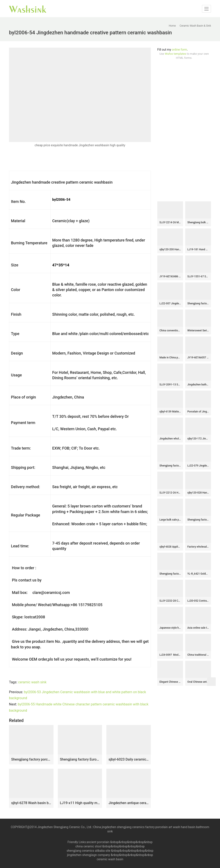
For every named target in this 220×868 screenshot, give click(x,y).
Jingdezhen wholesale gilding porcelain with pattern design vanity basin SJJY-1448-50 (170, 439)
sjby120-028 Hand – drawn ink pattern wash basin (198, 493)
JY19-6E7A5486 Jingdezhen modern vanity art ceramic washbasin (170, 276)
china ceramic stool (89, 846)
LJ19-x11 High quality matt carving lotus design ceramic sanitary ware (80, 803)
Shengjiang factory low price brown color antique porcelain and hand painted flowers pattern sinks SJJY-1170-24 (198, 520)
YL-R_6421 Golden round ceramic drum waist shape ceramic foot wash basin (198, 574)
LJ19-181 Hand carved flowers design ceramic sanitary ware (198, 249)
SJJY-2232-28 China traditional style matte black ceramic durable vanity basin (170, 601)
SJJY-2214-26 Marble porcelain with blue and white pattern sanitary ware (170, 222)
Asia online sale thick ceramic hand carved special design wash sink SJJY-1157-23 (198, 628)
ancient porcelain (98, 842)
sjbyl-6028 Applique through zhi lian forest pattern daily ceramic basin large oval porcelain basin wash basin (170, 547)
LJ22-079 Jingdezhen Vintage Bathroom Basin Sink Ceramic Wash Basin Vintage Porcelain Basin (198, 466)
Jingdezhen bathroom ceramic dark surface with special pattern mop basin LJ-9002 (198, 385)
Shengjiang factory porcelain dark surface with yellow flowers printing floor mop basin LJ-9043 (31, 759)
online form (180, 50)
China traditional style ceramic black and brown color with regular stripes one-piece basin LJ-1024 (198, 655)
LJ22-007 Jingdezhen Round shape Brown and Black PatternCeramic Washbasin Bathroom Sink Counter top (170, 303)
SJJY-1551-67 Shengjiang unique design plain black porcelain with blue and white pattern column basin (198, 276)
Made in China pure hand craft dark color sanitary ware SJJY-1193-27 (170, 358)
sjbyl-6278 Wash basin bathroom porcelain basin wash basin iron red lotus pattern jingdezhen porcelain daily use (31, 803)
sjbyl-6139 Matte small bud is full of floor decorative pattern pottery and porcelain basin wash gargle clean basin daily (170, 412)
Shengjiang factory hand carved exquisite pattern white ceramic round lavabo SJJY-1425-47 (198, 303)
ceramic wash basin (110, 859)
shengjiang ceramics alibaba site (88, 851)
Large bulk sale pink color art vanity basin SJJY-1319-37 (170, 520)
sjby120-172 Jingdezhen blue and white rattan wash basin (198, 439)
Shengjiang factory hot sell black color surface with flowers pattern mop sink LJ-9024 (170, 574)
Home (172, 26)
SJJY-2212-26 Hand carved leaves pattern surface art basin (170, 493)
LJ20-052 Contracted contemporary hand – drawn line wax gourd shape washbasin (198, 601)
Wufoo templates (175, 54)
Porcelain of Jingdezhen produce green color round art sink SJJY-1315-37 (198, 412)
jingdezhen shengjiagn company (89, 855)
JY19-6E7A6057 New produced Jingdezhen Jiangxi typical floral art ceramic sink (198, 358)
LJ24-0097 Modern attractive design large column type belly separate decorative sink (170, 655)
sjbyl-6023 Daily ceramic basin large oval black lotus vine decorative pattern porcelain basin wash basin (129, 759)
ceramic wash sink (32, 682)
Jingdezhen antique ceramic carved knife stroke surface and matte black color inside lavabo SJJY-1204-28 (129, 803)
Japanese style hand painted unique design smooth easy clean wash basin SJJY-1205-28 (170, 628)
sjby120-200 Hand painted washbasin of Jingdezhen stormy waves (170, 249)
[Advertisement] (184, 131)
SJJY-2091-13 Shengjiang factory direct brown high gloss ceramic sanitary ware (170, 385)
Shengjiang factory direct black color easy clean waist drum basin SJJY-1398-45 (170, 466)
